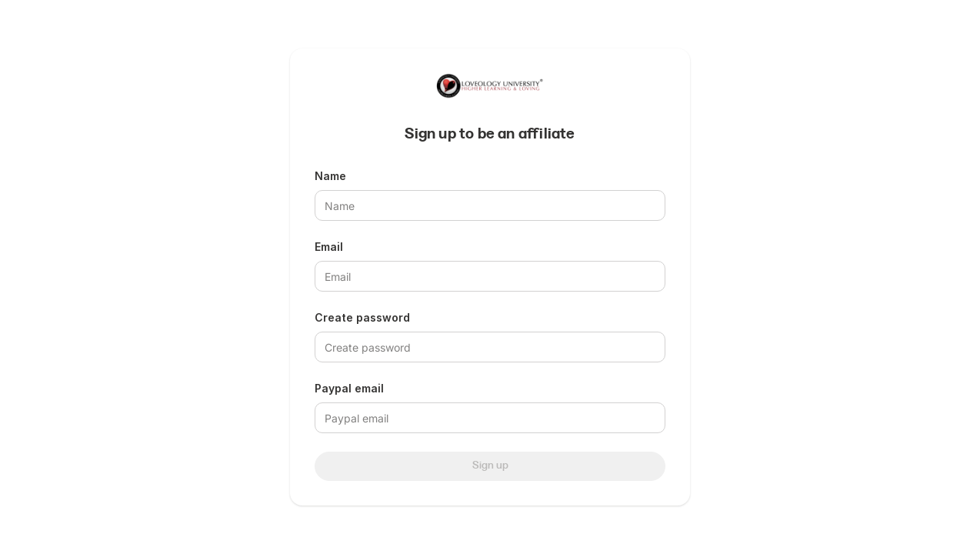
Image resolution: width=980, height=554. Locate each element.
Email (329, 247)
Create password (362, 317)
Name (330, 176)
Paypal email (349, 388)
